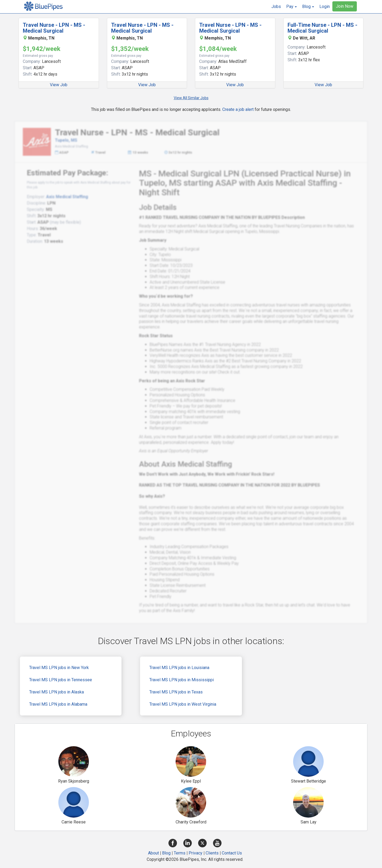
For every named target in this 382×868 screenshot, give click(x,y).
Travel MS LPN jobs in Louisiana (179, 668)
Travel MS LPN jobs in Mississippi (182, 680)
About (153, 853)
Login (325, 6)
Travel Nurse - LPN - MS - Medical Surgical (54, 28)
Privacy (196, 853)
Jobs (276, 6)
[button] (292, 7)
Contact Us (232, 853)
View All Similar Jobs (191, 98)
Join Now (345, 6)
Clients (212, 853)
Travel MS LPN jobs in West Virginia (183, 704)
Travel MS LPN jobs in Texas (176, 692)
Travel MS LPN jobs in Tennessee (61, 680)
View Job (59, 85)
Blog (166, 853)
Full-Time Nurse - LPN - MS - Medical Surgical (322, 28)
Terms (180, 853)
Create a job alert (238, 109)
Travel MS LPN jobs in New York (59, 668)
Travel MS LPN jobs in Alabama (58, 704)
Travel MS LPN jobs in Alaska (57, 692)
